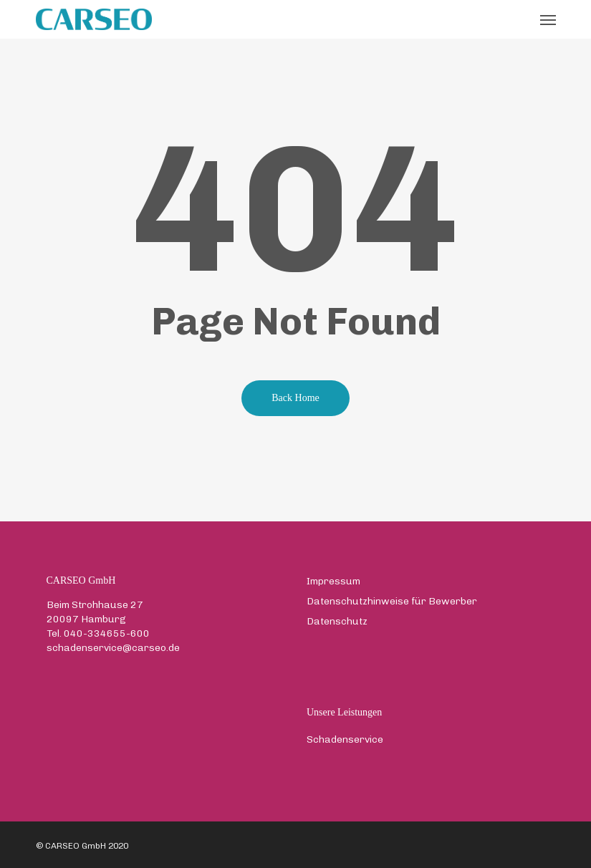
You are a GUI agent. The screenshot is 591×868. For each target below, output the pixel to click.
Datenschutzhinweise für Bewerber (392, 601)
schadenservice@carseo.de (113, 648)
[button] (548, 19)
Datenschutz (337, 621)
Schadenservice (345, 739)
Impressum (333, 581)
